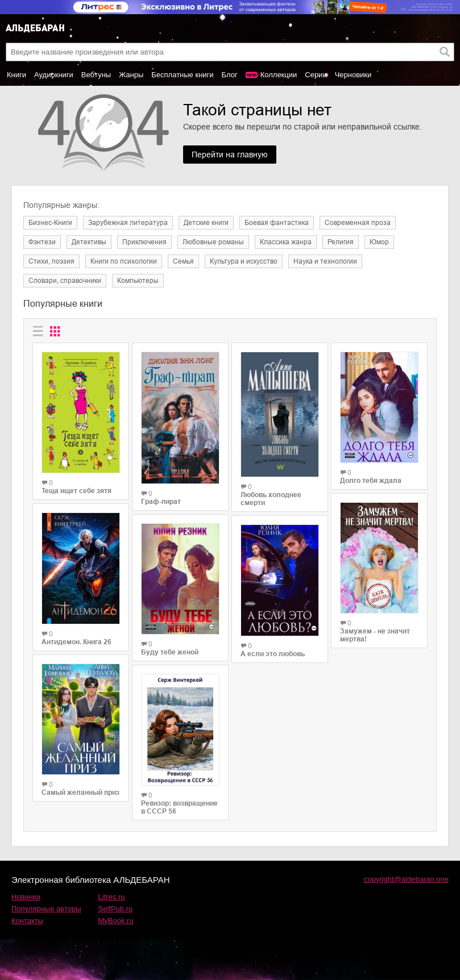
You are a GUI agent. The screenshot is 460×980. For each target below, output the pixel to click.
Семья (183, 261)
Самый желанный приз (80, 793)
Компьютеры (138, 281)
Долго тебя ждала (371, 481)
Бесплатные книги (182, 75)
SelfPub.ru (116, 909)
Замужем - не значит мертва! (375, 635)
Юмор (379, 242)
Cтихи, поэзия (51, 261)
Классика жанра (286, 242)
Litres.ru (112, 897)
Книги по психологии (124, 261)
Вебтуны (96, 75)
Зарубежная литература (128, 223)
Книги (16, 75)
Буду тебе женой (170, 652)
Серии (316, 75)
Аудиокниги (54, 75)
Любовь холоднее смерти (271, 499)
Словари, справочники (65, 281)
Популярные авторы (46, 909)
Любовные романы (213, 242)
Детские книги (206, 223)
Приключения (144, 242)
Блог (230, 75)
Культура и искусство (244, 261)
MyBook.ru (116, 921)
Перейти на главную (230, 155)
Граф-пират (161, 502)
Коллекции (279, 75)
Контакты (27, 921)
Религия (341, 242)
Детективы (89, 242)
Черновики (353, 75)
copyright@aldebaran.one (406, 879)
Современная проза (358, 223)
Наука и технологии (325, 261)
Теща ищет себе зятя (76, 491)
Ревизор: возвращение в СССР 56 (179, 807)
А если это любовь (273, 654)
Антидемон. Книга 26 (76, 642)
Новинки (26, 897)
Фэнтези (42, 242)
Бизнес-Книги (50, 223)
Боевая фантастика (277, 223)
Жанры (131, 75)
